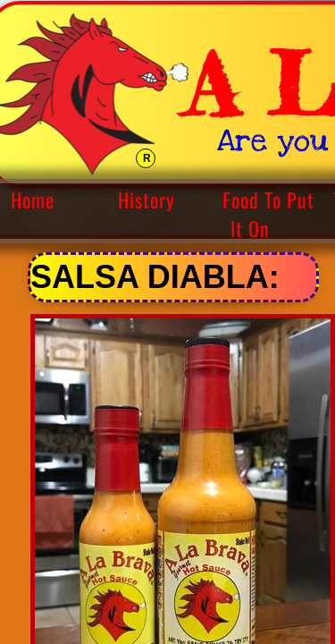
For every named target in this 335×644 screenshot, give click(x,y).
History (147, 199)
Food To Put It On (268, 214)
